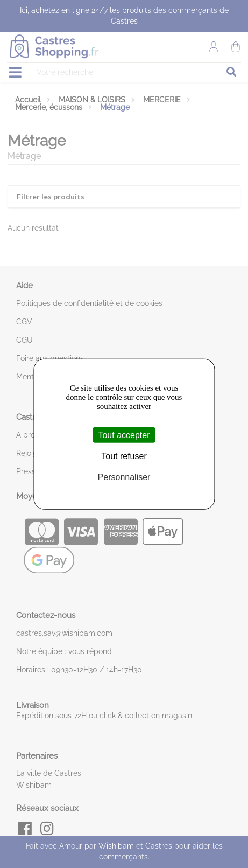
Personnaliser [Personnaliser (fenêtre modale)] (124, 477)
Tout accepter (124, 435)
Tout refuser (124, 456)
